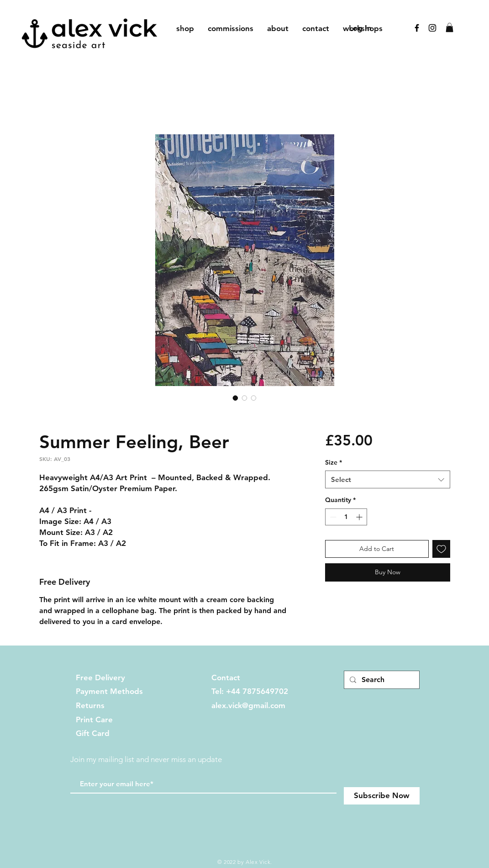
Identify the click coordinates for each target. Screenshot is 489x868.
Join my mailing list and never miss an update (146, 759)
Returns (90, 705)
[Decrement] (332, 517)
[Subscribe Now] (382, 796)
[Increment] (360, 517)
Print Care (94, 720)
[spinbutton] (346, 517)
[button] (450, 27)
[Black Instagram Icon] (432, 28)
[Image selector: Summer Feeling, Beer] (236, 398)
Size (334, 462)
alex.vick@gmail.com (248, 705)
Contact (226, 677)
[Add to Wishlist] (441, 549)
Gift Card (93, 733)
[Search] (381, 680)
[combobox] (387, 479)
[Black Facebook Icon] (417, 28)
